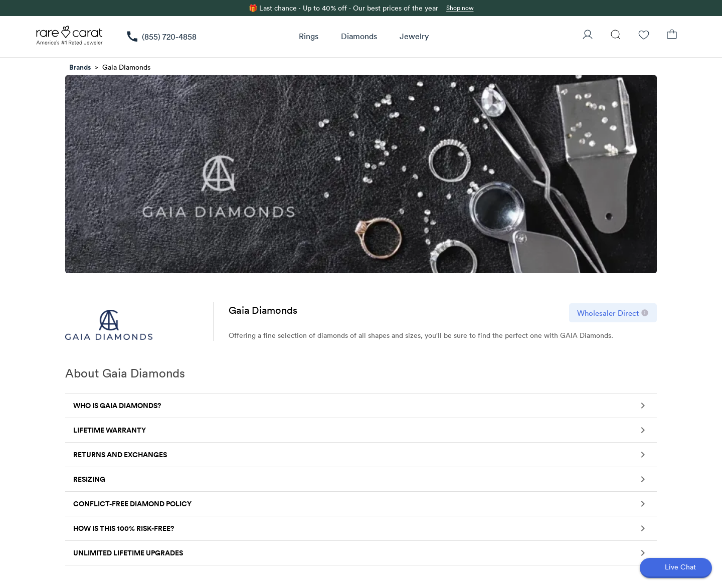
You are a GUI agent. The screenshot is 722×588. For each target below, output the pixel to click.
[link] (161, 37)
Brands (80, 67)
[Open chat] (676, 568)
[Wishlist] (644, 36)
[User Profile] (588, 36)
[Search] (616, 36)
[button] (361, 406)
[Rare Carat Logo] (70, 38)
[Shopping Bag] (672, 36)
